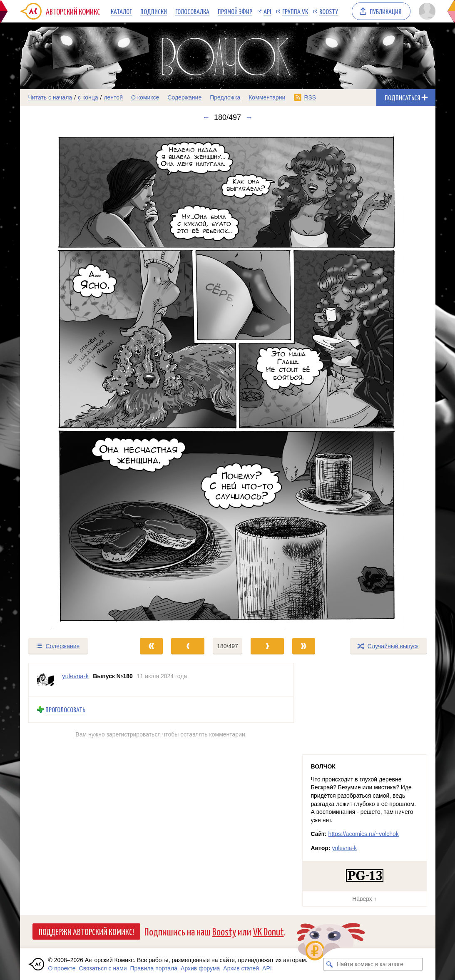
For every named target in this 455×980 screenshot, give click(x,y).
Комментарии (267, 97)
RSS (310, 97)
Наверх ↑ (364, 899)
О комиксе (145, 97)
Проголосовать (65, 710)
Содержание (184, 97)
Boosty (329, 11)
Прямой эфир (235, 11)
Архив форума (200, 968)
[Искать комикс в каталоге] (329, 964)
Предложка (225, 97)
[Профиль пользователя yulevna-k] (45, 680)
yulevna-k (344, 848)
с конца (88, 97)
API (267, 11)
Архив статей (241, 968)
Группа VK (295, 11)
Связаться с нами (103, 968)
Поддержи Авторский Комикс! (86, 931)
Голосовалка (192, 11)
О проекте (62, 968)
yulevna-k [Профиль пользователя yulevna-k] (75, 676)
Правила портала (154, 968)
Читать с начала (50, 97)
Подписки (154, 11)
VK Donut (269, 931)
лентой (113, 97)
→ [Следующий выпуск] (249, 117)
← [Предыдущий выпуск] (206, 117)
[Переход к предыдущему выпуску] (72, 379)
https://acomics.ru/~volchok (364, 834)
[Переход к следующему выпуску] (228, 379)
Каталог (121, 11)
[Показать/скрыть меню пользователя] (426, 11)
